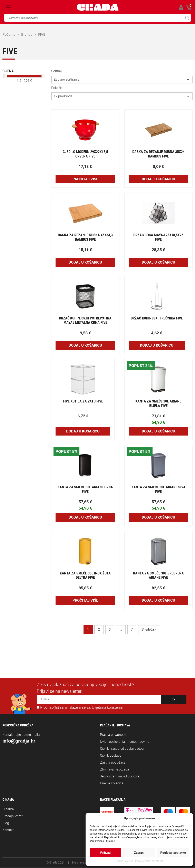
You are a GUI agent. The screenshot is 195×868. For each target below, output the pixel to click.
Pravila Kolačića (112, 784)
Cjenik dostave (111, 756)
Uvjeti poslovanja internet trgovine (125, 742)
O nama (8, 810)
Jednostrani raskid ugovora (120, 777)
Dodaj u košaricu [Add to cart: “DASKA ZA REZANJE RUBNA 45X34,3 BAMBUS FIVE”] (85, 263)
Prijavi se (181, 7)
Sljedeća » (149, 630)
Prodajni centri (13, 816)
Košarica (189, 7)
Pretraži (187, 18)
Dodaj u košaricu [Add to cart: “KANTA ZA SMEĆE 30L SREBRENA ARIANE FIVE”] (158, 601)
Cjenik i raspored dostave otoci (122, 749)
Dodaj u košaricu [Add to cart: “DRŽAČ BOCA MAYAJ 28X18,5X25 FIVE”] (158, 263)
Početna (9, 35)
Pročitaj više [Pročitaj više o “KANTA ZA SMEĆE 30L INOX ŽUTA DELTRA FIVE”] (85, 601)
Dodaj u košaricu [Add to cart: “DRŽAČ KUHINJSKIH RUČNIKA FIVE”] (157, 346)
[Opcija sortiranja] (122, 80)
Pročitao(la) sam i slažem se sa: (80, 708)
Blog (6, 823)
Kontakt (8, 830)
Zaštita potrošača (113, 763)
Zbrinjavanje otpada (115, 770)
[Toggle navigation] (8, 7)
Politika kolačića (124, 861)
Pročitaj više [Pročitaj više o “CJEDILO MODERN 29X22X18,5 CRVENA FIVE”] (85, 179)
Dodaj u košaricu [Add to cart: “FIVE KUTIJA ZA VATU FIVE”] (83, 432)
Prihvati (105, 853)
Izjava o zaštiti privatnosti (149, 861)
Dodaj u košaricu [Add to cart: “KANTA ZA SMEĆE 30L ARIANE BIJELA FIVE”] (158, 432)
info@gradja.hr (19, 741)
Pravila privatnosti (113, 735)
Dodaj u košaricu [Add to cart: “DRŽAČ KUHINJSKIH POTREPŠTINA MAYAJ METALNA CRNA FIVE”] (85, 346)
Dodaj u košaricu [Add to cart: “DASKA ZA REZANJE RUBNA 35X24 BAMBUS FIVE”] (158, 179)
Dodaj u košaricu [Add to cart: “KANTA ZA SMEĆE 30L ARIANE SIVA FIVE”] (158, 518)
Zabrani (139, 853)
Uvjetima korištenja (107, 708)
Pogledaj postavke (173, 853)
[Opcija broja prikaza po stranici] (122, 97)
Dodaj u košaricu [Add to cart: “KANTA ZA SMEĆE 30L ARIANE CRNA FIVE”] (85, 518)
